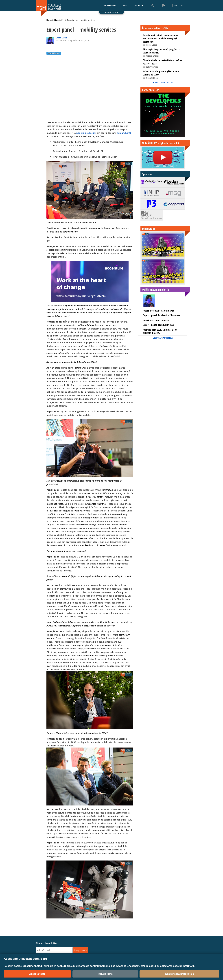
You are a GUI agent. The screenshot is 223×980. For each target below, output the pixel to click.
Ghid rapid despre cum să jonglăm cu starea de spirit (161, 51)
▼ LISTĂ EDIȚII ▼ (112, 12)
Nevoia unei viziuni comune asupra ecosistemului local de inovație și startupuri (161, 38)
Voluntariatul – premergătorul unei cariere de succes (161, 73)
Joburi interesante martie (156, 320)
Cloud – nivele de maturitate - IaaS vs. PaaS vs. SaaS (163, 62)
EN (182, 5)
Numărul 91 (59, 20)
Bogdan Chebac (152, 56)
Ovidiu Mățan (62, 38)
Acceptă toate (37, 974)
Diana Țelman (152, 78)
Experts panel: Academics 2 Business (161, 315)
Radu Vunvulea (152, 67)
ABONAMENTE (110, 5)
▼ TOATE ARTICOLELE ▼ (163, 83)
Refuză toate (105, 974)
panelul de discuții (86, 133)
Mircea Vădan (151, 45)
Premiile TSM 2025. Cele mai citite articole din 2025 (160, 331)
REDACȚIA (139, 5)
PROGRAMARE (54, 53)
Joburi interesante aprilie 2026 (158, 311)
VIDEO (125, 5)
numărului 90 (124, 133)
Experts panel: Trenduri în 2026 (158, 325)
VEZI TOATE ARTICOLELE (163, 338)
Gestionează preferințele (179, 974)
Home (49, 20)
